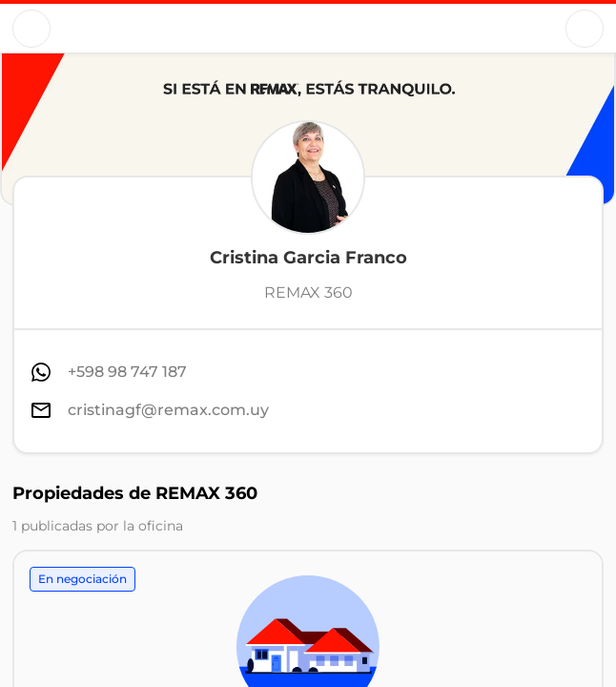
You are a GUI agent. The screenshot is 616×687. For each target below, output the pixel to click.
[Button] (31, 29)
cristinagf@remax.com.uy (168, 410)
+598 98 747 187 (127, 372)
